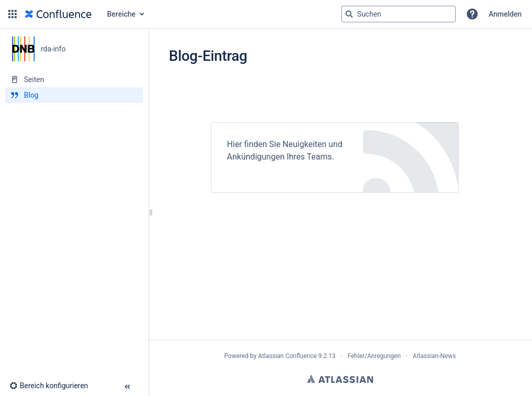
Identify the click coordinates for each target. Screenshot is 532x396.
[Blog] (74, 95)
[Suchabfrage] (398, 14)
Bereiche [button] (121, 14)
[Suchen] (349, 14)
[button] (12, 14)
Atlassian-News (434, 356)
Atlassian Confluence (288, 356)
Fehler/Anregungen (374, 356)
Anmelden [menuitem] (505, 14)
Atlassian (340, 379)
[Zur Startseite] (58, 14)
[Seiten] (74, 80)
